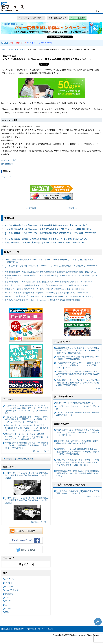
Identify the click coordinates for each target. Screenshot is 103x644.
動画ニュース (9, 467)
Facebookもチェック (26, 540)
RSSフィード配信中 (26, 531)
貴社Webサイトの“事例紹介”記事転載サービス (76, 403)
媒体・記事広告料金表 (57, 18)
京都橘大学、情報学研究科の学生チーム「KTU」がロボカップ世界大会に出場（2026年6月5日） (46, 289)
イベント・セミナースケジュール (19, 459)
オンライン (10, 579)
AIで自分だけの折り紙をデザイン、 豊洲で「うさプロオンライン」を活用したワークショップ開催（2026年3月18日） (78, 365)
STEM (8, 608)
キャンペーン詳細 (9, 160)
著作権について (34, 629)
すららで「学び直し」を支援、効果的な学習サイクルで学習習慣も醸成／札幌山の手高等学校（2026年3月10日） (78, 374)
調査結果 (9, 594)
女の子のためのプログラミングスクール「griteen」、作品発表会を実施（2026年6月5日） (43, 300)
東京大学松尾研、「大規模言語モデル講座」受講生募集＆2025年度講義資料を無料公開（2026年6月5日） (49, 282)
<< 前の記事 (31, 208)
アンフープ (6, 177)
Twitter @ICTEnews (26, 550)
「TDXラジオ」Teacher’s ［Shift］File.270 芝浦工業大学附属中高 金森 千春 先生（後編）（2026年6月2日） (27, 483)
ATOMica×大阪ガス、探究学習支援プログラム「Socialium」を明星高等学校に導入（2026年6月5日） (48, 293)
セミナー (9, 586)
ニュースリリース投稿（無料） (31, 18)
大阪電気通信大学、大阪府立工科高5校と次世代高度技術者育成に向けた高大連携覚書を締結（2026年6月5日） (52, 272)
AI (6, 605)
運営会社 (5, 629)
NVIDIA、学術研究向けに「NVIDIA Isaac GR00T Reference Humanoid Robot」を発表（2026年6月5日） (49, 296)
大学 (7, 597)
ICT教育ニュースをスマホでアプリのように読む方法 (78, 408)
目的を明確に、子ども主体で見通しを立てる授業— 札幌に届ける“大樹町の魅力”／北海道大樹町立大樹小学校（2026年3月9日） (78, 383)
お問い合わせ (47, 629)
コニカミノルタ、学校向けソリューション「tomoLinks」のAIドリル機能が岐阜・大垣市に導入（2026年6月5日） (51, 267)
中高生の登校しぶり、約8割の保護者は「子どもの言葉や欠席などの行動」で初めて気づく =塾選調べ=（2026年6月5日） (51, 277)
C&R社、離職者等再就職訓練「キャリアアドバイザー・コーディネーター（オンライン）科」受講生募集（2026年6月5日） (49, 261)
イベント (9, 583)
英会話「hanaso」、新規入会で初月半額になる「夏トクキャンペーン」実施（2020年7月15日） (46, 243)
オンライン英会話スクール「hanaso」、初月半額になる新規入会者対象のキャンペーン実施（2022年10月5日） (50, 234)
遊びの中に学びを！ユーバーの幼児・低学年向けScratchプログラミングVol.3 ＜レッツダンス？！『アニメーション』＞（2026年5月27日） (27, 428)
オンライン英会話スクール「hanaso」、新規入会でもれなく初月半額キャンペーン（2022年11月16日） (49, 229)
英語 (7, 612)
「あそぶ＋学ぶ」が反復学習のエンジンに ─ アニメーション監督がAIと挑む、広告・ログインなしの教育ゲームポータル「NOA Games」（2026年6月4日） (27, 409)
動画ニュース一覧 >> (40, 522)
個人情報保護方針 (18, 629)
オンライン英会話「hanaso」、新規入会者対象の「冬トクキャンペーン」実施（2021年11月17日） (47, 239)
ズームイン (8, 399)
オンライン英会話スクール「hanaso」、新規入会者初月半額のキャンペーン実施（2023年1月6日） (47, 225)
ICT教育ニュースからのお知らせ (70, 485)
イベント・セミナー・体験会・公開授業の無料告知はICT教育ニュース (78, 414)
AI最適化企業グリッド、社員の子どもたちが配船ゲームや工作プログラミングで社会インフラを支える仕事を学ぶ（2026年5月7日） (78, 350)
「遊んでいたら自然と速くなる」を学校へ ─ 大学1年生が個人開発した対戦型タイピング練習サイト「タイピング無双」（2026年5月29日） (27, 419)
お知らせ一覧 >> (93, 496)
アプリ (8, 601)
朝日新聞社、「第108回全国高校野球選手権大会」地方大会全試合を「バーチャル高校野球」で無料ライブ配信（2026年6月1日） (78, 452)
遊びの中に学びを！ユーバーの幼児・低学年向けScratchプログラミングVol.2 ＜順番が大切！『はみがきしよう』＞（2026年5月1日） (27, 437)
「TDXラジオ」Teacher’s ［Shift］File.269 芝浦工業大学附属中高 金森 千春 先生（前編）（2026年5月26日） (27, 508)
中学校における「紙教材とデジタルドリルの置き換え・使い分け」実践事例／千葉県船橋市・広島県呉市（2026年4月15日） (27, 445)
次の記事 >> (72, 208)
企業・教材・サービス (18, 50)
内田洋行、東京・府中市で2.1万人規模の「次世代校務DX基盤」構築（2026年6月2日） (77, 442)
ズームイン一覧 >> (41, 451)
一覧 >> (97, 388)
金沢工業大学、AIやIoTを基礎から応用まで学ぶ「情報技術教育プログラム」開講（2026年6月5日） (47, 285)
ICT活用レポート (62, 342)
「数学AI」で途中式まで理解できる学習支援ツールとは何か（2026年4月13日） (78, 358)
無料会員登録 (7, 164)
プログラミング (12, 590)
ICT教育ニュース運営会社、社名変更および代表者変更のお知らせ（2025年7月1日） (78, 492)
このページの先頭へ (98, 622)
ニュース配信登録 (78, 18)
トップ (4, 50)
